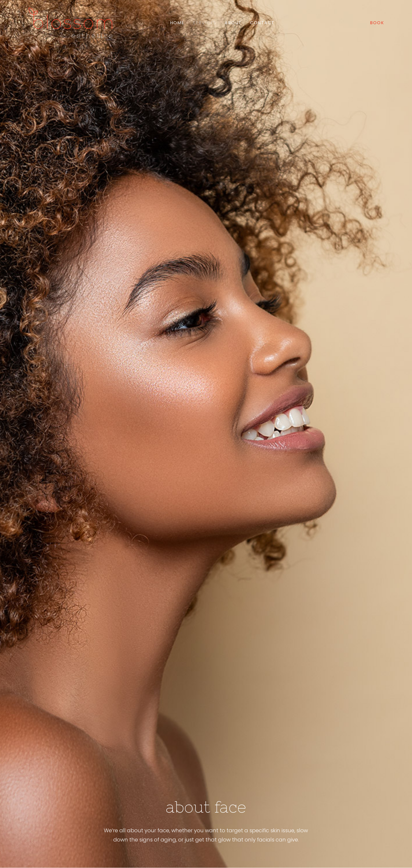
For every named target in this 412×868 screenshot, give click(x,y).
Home (177, 23)
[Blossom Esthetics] (70, 23)
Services (205, 23)
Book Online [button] (129, 780)
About (233, 23)
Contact (262, 23)
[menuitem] (177, 23)
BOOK (377, 23)
